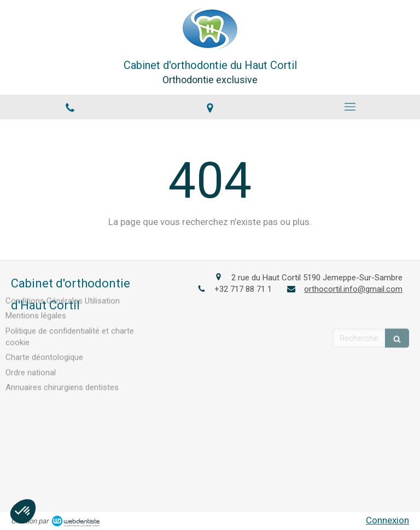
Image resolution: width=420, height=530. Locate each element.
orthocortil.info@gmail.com (353, 289)
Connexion (387, 520)
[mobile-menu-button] (350, 107)
